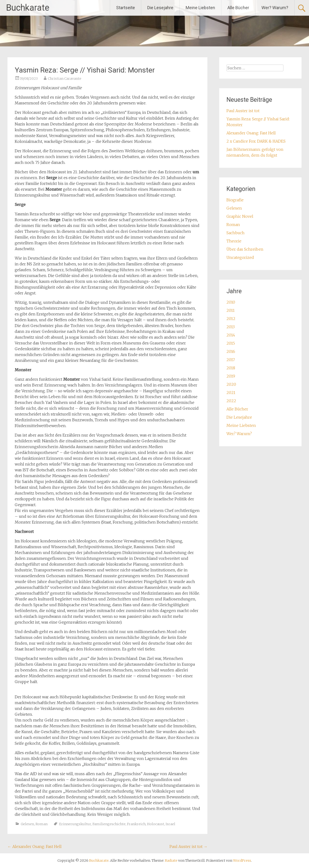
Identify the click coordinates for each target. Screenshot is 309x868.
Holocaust (156, 824)
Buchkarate (28, 8)
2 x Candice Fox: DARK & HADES (256, 141)
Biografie (235, 200)
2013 (231, 327)
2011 (231, 310)
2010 (231, 302)
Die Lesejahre (160, 8)
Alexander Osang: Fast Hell (35, 846)
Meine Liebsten (200, 8)
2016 (231, 351)
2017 (231, 360)
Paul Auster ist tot (188, 846)
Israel (170, 824)
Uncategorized (240, 257)
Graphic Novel (240, 216)
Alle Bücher (238, 8)
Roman (42, 824)
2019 (231, 376)
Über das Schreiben (245, 249)
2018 (231, 368)
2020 (231, 384)
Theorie (234, 241)
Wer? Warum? (275, 8)
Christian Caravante (65, 79)
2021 (231, 393)
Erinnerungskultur (75, 824)
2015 (231, 343)
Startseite (126, 8)
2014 (231, 335)
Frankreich (136, 824)
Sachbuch (235, 233)
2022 (231, 401)
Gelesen (27, 824)
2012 (231, 319)
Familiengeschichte (109, 824)
